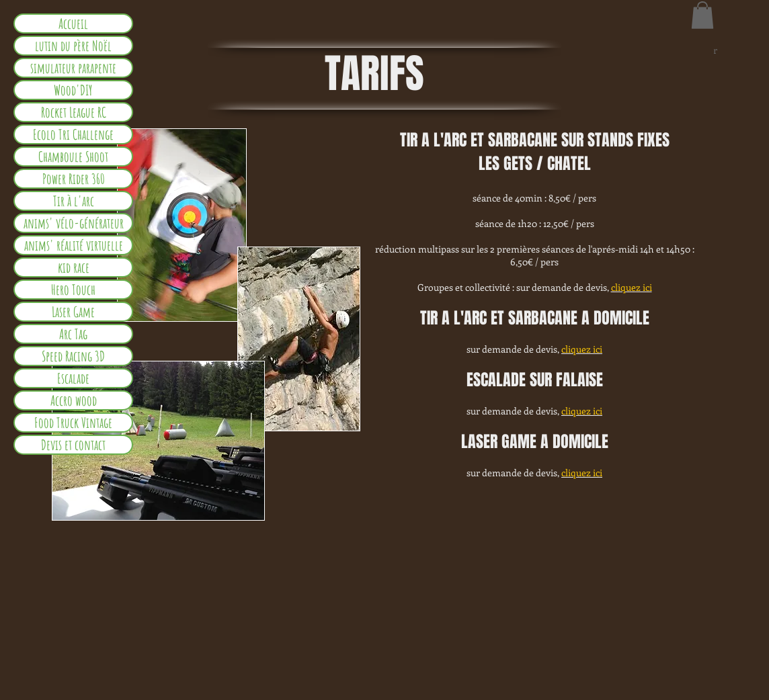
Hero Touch (73, 290)
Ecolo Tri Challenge (73, 134)
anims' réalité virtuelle (74, 245)
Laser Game (73, 312)
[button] (702, 15)
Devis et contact (73, 445)
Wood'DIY (73, 90)
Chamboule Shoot (73, 157)
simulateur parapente (73, 68)
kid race (74, 267)
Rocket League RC (74, 112)
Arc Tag (73, 334)
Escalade (73, 378)
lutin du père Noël (73, 46)
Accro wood (74, 400)
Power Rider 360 (74, 179)
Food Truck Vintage (73, 423)
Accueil (73, 24)
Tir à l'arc (74, 201)
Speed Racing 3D (73, 356)
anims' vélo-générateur (74, 223)
